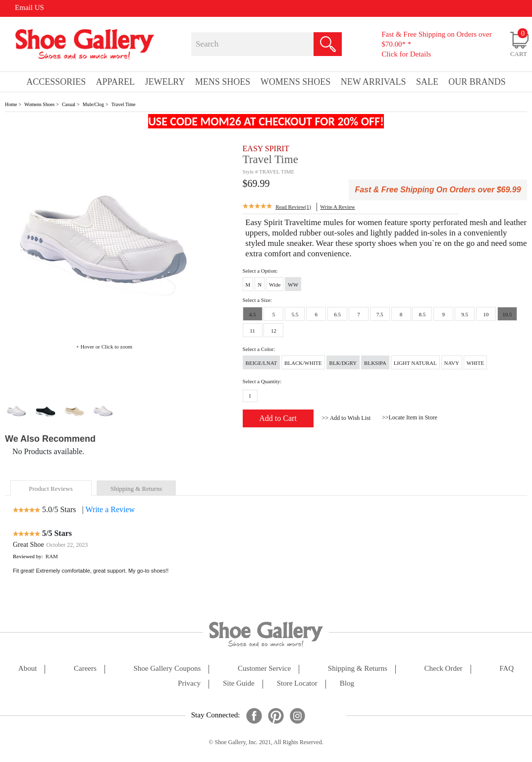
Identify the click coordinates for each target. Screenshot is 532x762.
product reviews (51, 489)
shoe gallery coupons (167, 669)
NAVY (452, 363)
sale (427, 82)
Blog (347, 683)
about (28, 669)
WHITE (475, 363)
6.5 (337, 314)
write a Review (337, 207)
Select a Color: (259, 349)
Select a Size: (257, 300)
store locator (297, 683)
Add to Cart (278, 418)
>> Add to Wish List (346, 418)
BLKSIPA (375, 363)
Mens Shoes (223, 82)
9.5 (465, 314)
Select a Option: (260, 271)
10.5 (507, 314)
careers (85, 669)
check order (444, 669)
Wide (275, 285)
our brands (477, 82)
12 (274, 331)
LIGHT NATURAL (415, 363)
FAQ (506, 669)
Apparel (115, 82)
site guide (239, 683)
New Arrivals (373, 82)
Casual (69, 104)
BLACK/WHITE (303, 363)
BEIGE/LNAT (262, 363)
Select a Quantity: (262, 381)
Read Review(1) (293, 207)
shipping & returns (136, 489)
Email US (29, 7)
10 (486, 314)
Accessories (56, 82)
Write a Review (110, 509)
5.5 (295, 314)
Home (11, 104)
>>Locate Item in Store (410, 417)
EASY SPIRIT (266, 148)
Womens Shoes (39, 104)
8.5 (423, 314)
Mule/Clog (93, 104)
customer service (264, 669)
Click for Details (406, 54)
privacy (189, 683)
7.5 (380, 314)
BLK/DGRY (343, 363)
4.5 (253, 314)
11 (252, 331)
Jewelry (165, 82)
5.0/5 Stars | (63, 509)
